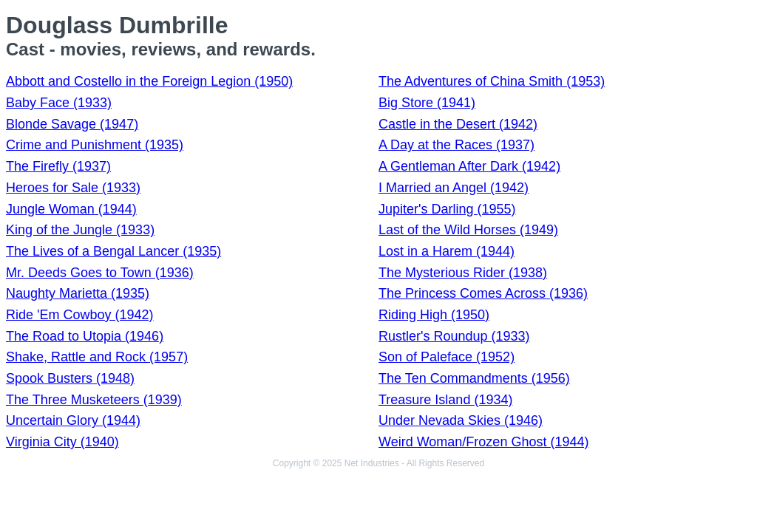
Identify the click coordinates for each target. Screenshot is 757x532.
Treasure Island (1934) (445, 400)
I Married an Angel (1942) (454, 188)
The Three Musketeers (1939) (94, 400)
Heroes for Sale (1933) (73, 188)
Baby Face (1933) (59, 103)
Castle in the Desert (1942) (458, 124)
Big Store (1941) (427, 103)
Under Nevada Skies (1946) (461, 420)
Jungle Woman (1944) (71, 209)
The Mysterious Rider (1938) (463, 273)
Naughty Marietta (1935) (78, 293)
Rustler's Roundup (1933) (454, 336)
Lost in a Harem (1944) (447, 251)
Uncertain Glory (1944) (73, 420)
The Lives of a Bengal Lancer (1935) (113, 251)
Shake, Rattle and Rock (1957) (97, 357)
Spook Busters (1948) (70, 378)
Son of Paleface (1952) (447, 357)
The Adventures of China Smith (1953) (492, 81)
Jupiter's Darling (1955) (447, 209)
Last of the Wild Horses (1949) (468, 230)
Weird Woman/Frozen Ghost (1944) (483, 442)
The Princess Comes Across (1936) (483, 293)
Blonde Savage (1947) (72, 124)
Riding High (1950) (434, 315)
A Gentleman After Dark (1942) (469, 166)
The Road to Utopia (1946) (85, 336)
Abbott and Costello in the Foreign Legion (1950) (149, 81)
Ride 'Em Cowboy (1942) (80, 315)
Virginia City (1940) (62, 442)
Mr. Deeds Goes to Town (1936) (100, 273)
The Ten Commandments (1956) (474, 378)
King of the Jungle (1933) (80, 230)
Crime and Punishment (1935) (95, 145)
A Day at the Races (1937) (456, 145)
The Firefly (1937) (58, 166)
